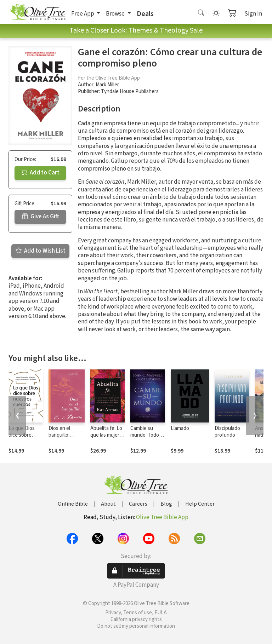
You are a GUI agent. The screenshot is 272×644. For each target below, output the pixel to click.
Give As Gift (41, 217)
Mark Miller (107, 85)
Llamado (180, 428)
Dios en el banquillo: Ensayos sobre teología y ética (65, 438)
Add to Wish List (41, 251)
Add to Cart (40, 173)
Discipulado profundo (227, 432)
